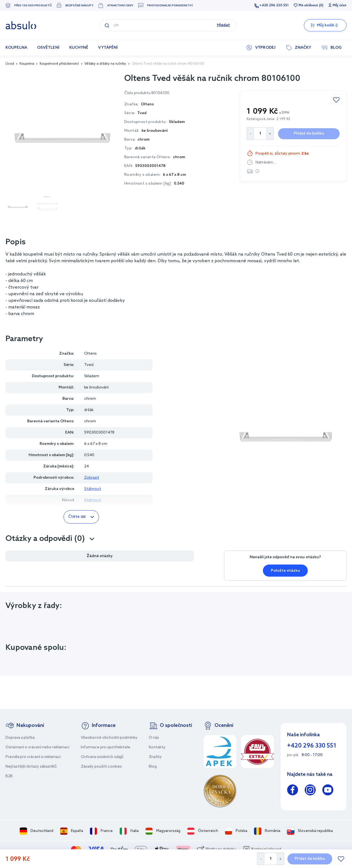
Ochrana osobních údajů (102, 757)
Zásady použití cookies (101, 767)
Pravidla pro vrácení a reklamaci (33, 757)
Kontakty (157, 747)
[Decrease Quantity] (261, 859)
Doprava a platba (20, 738)
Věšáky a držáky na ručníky (105, 64)
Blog (153, 767)
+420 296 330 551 (274, 6)
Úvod (10, 64)
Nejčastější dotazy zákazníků (31, 767)
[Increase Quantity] (281, 859)
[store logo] (21, 25)
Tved (142, 113)
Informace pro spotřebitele (106, 747)
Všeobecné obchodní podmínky (109, 738)
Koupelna (27, 64)
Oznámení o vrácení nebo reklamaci (37, 747)
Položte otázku (285, 571)
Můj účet (340, 6)
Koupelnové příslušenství (59, 64)
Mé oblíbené (308, 6)
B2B (9, 776)
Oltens (90, 354)
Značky (155, 757)
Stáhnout (93, 489)
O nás (154, 738)
